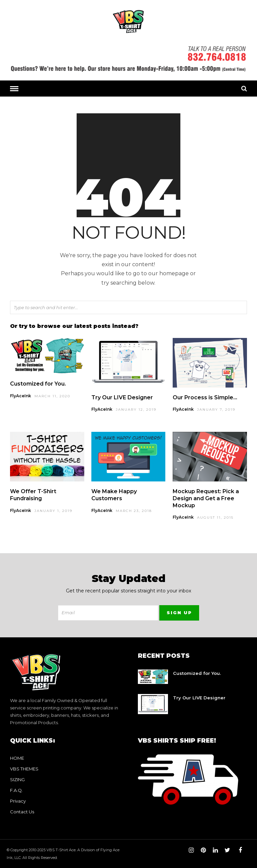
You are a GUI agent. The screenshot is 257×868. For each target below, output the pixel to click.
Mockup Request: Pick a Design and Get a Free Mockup (206, 498)
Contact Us (22, 811)
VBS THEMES (24, 768)
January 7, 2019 (216, 409)
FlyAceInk (21, 395)
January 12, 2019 (136, 409)
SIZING (17, 779)
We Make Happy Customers (114, 495)
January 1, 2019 (53, 510)
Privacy (18, 801)
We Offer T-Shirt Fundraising (33, 495)
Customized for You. (38, 383)
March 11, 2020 (52, 396)
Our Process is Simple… (205, 397)
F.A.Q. (16, 790)
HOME (17, 758)
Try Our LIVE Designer (122, 397)
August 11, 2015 (215, 517)
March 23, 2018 (134, 510)
